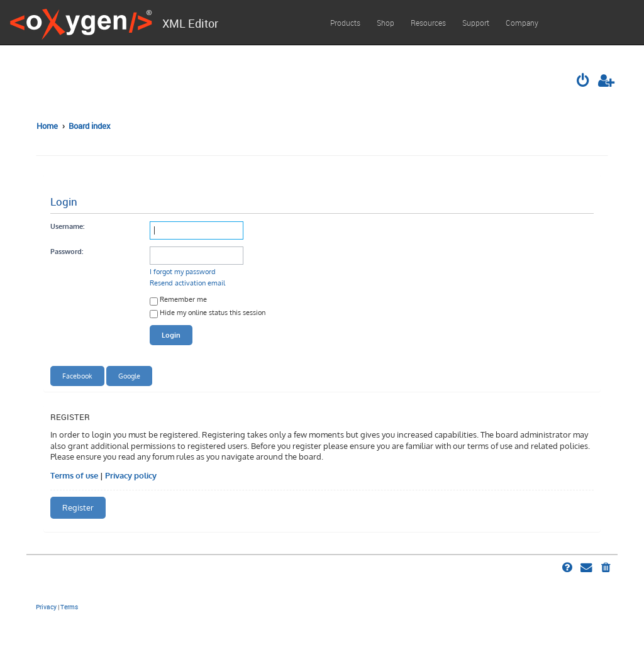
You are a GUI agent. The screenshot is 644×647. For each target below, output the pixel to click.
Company (522, 23)
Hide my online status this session (208, 313)
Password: (67, 251)
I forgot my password (183, 271)
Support (476, 23)
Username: (67, 226)
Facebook (77, 376)
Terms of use (74, 475)
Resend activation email (187, 283)
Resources (428, 23)
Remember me (178, 300)
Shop (386, 23)
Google (129, 376)
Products (345, 23)
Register (78, 507)
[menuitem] (584, 82)
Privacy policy (131, 475)
